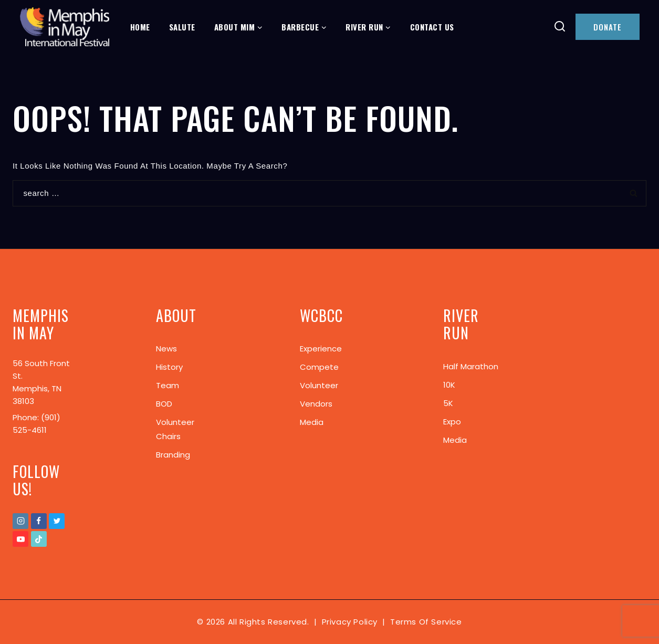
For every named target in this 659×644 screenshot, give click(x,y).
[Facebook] (39, 521)
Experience (321, 349)
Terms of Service (426, 622)
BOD (164, 404)
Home (140, 27)
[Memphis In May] (65, 27)
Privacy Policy (350, 622)
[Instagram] (20, 521)
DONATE (608, 27)
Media (312, 422)
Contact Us (432, 27)
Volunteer (319, 385)
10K (449, 385)
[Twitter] (57, 521)
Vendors (316, 404)
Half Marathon (471, 366)
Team (168, 385)
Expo (452, 422)
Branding (173, 455)
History (169, 367)
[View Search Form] (560, 27)
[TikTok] (39, 539)
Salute (182, 27)
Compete (319, 367)
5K (448, 403)
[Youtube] (20, 539)
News (166, 349)
